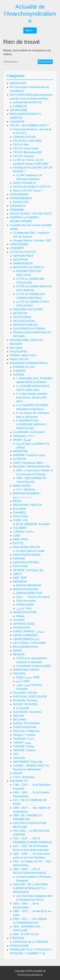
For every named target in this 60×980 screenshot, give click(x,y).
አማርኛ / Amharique (24, 777)
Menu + (30, 30)
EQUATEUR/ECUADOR (27, 555)
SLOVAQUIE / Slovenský (27, 712)
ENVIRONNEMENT (21, 198)
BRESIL (18, 501)
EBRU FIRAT (20, 539)
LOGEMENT (17, 248)
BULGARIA (19, 509)
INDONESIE (20, 582)
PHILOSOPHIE (18, 352)
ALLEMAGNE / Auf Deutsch (29, 432)
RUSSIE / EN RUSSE (25, 704)
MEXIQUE (19, 654)
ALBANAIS (19, 371)
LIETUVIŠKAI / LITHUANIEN (29, 643)
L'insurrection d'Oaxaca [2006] (33, 666)
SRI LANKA (20, 720)
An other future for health (30, 551)
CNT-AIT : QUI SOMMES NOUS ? (29, 125)
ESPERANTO (18, 206)
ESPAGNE (19, 559)
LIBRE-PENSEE (19, 244)
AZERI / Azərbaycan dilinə (28, 463)
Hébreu (20, 616)
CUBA (16, 536)
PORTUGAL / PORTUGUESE (30, 697)
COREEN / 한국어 (23, 532)
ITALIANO (19, 620)
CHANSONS (17, 122)
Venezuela (19, 758)
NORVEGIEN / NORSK (26, 670)
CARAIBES (19, 513)
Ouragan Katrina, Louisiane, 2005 (32, 240)
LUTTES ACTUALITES (23, 252)
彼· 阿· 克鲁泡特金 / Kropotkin (33, 524)
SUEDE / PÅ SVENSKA (27, 723)
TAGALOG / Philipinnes (26, 731)
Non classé (16, 348)
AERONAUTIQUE (23, 256)
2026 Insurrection (26, 601)
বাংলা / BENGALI (26, 490)
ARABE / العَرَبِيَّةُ (22, 440)
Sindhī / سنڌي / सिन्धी (28, 677)
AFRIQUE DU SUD (24, 367)
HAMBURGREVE (23, 263)
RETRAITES (20, 313)
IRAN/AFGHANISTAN (25, 589)
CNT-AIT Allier (21, 145)
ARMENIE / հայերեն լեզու (29, 455)
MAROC (18, 651)
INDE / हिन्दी (20, 578)
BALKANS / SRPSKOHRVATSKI (31, 467)
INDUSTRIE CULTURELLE (28, 267)
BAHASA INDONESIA (29, 585)
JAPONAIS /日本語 (24, 624)
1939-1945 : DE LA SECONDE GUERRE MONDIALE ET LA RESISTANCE (30, 888)
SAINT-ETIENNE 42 (24, 183)
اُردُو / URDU (23, 681)
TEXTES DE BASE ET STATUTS (32, 187)
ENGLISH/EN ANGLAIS (27, 547)
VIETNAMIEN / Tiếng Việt (28, 762)
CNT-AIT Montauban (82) (27, 152)
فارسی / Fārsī (24, 608)
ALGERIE (18, 375)
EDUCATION (20, 260)
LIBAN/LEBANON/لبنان (26, 639)
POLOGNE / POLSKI (25, 693)
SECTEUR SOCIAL (24, 321)
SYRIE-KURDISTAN (25, 727)
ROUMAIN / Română (25, 700)
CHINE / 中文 (21, 520)
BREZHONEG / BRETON (27, 505)
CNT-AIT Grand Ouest (26, 148)
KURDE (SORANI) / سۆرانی (29, 631)
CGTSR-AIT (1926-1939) (27, 141)
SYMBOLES (20, 106)
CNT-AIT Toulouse (23, 156)
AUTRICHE (20, 459)
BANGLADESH (22, 486)
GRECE (18, 574)
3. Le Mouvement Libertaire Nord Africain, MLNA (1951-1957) (32, 398)
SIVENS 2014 (21, 202)
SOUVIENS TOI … (20, 781)
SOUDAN (18, 716)
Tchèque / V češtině (24, 735)
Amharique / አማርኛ (24, 436)
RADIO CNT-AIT (19, 359)
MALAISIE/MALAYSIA (26, 647)
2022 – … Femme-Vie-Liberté (33, 597)
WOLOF (18, 773)
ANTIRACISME (18, 110)
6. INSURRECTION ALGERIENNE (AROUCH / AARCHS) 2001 (31, 424)
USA (16, 754)
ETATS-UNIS (20, 566)
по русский (22, 708)
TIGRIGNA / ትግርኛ (23, 739)
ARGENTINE (20, 451)
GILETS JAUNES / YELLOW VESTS (31, 214)
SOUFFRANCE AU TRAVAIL (29, 329)
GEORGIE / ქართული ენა (28, 570)
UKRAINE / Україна (24, 750)
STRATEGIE (17, 938)
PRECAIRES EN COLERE (28, 309)
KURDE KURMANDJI (25, 635)
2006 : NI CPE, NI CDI (26, 934)
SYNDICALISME (19, 946)
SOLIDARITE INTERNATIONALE (29, 363)
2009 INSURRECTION (29, 593)
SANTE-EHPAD (22, 317)
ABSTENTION (18, 83)
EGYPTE (18, 543)
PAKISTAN (19, 674)
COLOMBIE (20, 528)
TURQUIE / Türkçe (24, 746)
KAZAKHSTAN (21, 628)
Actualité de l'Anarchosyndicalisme (30, 14)
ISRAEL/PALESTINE (25, 612)
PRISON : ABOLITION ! (23, 355)
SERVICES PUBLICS (25, 325)
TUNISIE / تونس (22, 743)
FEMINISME (17, 210)
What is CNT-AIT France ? (28, 191)
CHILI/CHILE (20, 516)
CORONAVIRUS (19, 194)
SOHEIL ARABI (25, 605)
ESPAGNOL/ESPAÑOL (26, 562)
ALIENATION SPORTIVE (27, 102)
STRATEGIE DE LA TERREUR (31, 942)
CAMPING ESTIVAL (24, 137)
